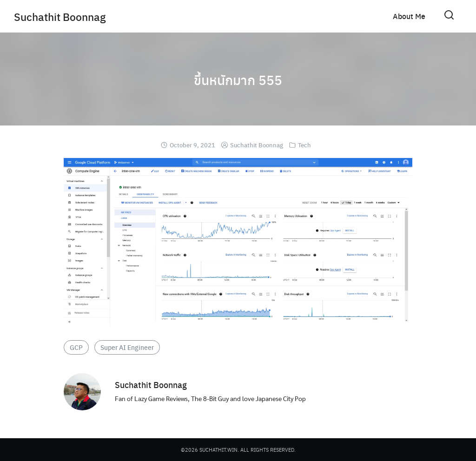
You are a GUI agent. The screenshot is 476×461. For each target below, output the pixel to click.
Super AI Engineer (127, 347)
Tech (304, 145)
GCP (76, 347)
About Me (409, 16)
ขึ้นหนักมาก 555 (238, 79)
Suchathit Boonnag (62, 16)
